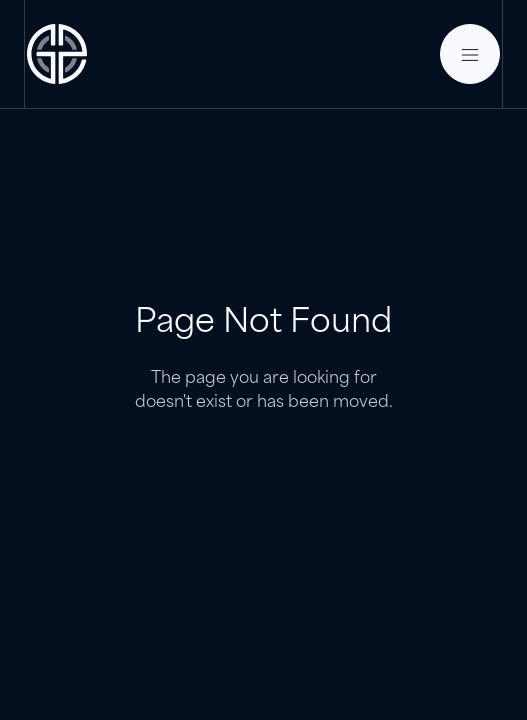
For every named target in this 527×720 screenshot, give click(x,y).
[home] (57, 54)
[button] (470, 54)
